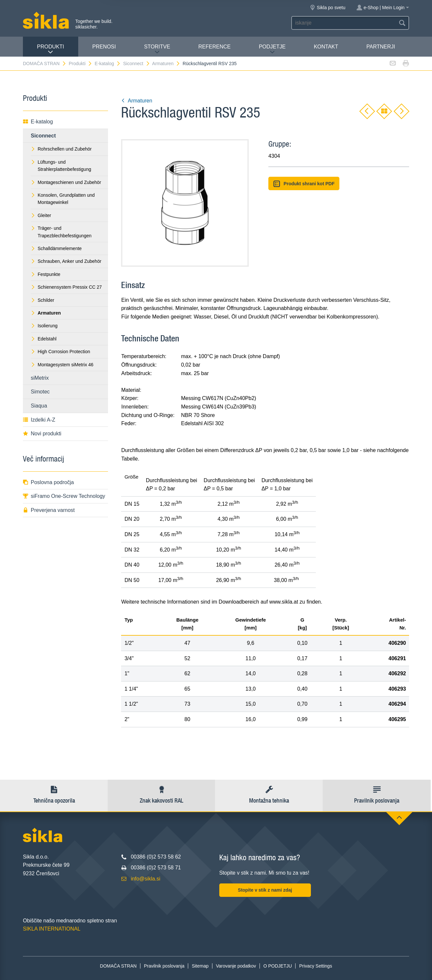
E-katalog (108, 64)
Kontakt (326, 47)
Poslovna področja (48, 482)
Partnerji (380, 47)
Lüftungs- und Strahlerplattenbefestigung (61, 166)
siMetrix (40, 378)
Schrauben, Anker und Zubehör (66, 261)
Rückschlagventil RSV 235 (210, 64)
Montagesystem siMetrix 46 (62, 365)
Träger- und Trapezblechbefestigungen (61, 232)
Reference (215, 47)
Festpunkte (45, 274)
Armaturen (166, 64)
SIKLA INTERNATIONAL (52, 929)
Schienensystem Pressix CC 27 (66, 287)
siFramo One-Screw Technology (64, 496)
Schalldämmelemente (56, 248)
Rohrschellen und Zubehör (61, 149)
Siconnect (136, 64)
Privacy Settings (315, 966)
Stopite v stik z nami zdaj (265, 890)
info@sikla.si (146, 879)
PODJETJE (272, 49)
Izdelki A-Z (39, 420)
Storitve (157, 49)
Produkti (51, 49)
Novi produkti (42, 434)
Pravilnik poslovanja (164, 966)
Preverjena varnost (49, 510)
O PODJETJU (278, 966)
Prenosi (104, 47)
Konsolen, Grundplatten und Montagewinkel (63, 199)
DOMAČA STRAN (45, 64)
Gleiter (41, 215)
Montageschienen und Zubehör (66, 182)
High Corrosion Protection (60, 352)
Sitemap (200, 966)
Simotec (40, 392)
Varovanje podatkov (236, 966)
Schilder (43, 300)
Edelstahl (44, 339)
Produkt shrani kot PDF (304, 184)
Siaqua (39, 406)
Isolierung (44, 326)
